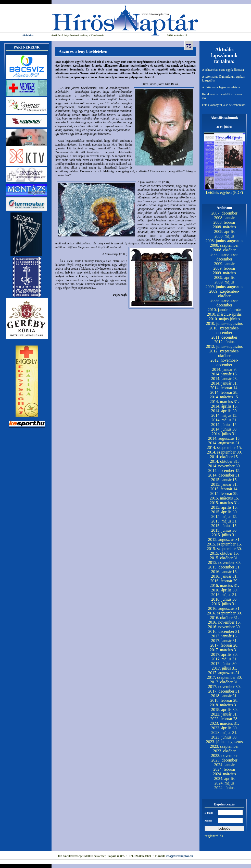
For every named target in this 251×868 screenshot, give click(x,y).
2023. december (224, 760)
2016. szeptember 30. (224, 613)
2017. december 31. (224, 691)
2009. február (224, 268)
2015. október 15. (224, 553)
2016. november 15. (224, 622)
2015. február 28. (224, 494)
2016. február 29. (224, 581)
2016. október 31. (224, 618)
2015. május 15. (224, 516)
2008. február (224, 222)
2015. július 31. (224, 535)
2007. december (224, 213)
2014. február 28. (224, 392)
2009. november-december (224, 303)
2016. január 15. (224, 572)
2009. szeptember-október (224, 294)
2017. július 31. (224, 668)
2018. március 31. (224, 705)
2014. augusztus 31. (224, 443)
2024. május (224, 783)
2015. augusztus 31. (224, 539)
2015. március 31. (224, 503)
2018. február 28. (224, 700)
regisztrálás (214, 836)
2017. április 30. (224, 654)
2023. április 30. (224, 728)
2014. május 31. (224, 420)
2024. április (224, 778)
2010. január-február (224, 310)
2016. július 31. (224, 604)
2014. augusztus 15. (224, 438)
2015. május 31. (224, 521)
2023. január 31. (224, 714)
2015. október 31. (224, 558)
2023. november (224, 756)
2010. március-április (224, 314)
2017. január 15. (224, 636)
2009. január (224, 264)
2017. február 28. (224, 645)
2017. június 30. (224, 664)
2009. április (224, 277)
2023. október (224, 751)
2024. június (224, 788)
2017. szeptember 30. (224, 677)
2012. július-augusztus (224, 346)
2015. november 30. (224, 562)
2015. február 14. (224, 489)
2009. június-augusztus (224, 287)
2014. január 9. (224, 369)
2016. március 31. (224, 585)
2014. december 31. (224, 475)
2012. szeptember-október (224, 353)
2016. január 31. (224, 576)
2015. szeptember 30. (224, 549)
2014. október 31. (224, 461)
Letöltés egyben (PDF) (224, 192)
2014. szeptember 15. (224, 448)
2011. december (224, 337)
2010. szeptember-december (224, 330)
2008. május (224, 236)
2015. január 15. (224, 480)
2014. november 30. (224, 466)
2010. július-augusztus (224, 323)
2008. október (224, 250)
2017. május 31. (224, 659)
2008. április (224, 231)
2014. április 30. (224, 411)
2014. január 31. (224, 383)
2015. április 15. (224, 507)
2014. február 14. (224, 388)
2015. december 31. (224, 567)
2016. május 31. (224, 595)
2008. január (224, 218)
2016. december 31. (224, 631)
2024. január (224, 765)
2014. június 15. (224, 425)
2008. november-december (224, 257)
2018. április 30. (224, 710)
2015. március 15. (224, 498)
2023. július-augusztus (224, 742)
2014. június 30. (224, 429)
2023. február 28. (224, 719)
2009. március (224, 273)
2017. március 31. (224, 650)
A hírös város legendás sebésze (221, 87)
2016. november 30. (224, 627)
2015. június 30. (224, 530)
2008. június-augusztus (224, 241)
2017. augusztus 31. (224, 673)
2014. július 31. (224, 434)
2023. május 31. (224, 733)
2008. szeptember (224, 245)
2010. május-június (224, 319)
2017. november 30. (224, 687)
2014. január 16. (224, 374)
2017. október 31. (224, 682)
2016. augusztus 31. (224, 608)
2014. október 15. (224, 457)
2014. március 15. (224, 397)
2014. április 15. (224, 406)
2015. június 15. (224, 526)
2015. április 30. (224, 512)
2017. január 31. (224, 641)
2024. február (224, 769)
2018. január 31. (224, 696)
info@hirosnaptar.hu (179, 856)
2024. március (224, 774)
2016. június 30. (224, 599)
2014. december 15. (224, 471)
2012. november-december (224, 362)
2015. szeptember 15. (224, 544)
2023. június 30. (224, 737)
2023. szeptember (224, 746)
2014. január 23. (224, 379)
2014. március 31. (224, 402)
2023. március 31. (224, 723)
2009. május (224, 282)
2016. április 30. (224, 590)
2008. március (224, 227)
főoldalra (28, 35)
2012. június (224, 342)
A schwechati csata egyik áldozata (223, 70)
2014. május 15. (224, 415)
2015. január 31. (224, 484)
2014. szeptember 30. (224, 452)
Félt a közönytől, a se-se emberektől (224, 105)
